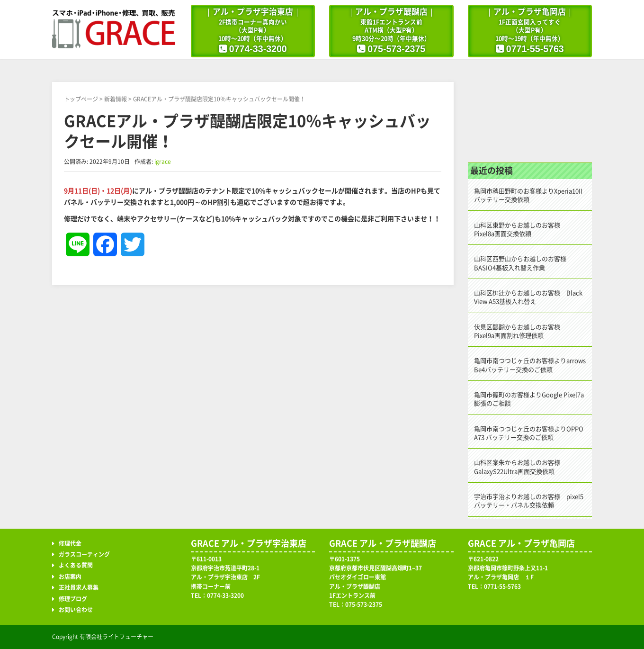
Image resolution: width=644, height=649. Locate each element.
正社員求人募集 (79, 587)
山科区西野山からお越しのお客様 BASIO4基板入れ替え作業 (523, 263)
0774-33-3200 (258, 49)
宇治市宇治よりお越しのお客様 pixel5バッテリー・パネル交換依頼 (529, 501)
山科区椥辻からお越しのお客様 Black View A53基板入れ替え (528, 297)
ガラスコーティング (84, 554)
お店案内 (70, 577)
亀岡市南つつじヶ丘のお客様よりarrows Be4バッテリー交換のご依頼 (530, 365)
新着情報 (116, 99)
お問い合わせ (76, 610)
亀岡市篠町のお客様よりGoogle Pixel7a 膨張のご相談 (529, 399)
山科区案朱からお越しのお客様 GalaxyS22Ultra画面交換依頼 (520, 467)
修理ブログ (530, 110)
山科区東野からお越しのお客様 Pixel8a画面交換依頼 (520, 230)
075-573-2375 (396, 49)
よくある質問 (76, 565)
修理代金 (70, 543)
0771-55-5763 (535, 49)
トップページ (81, 99)
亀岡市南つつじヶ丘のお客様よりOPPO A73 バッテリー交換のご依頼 (529, 433)
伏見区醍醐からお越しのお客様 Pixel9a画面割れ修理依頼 (520, 331)
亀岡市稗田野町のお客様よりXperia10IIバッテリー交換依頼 (528, 195)
